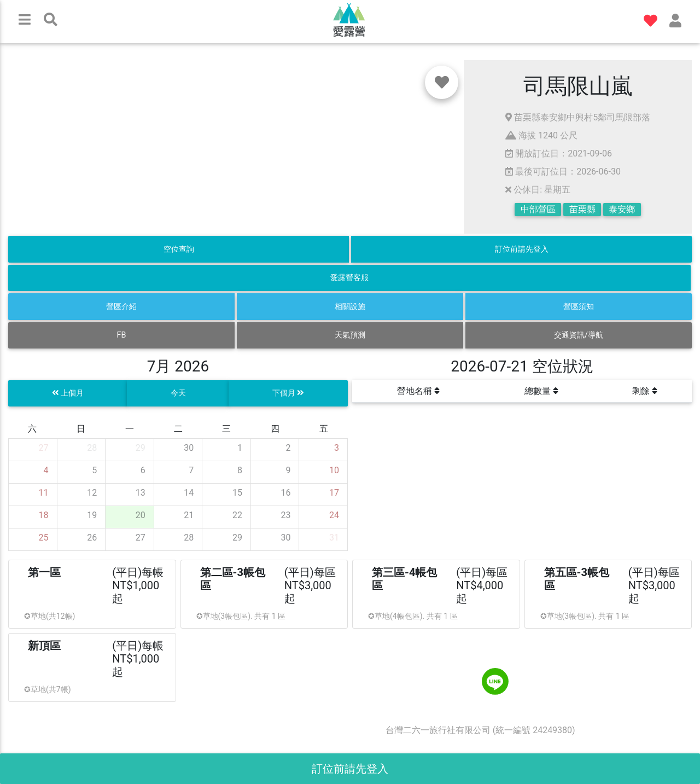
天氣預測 (350, 335)
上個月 (68, 393)
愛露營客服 (349, 278)
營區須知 (579, 307)
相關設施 (350, 307)
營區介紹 (121, 307)
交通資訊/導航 (579, 335)
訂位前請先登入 (522, 249)
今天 (178, 393)
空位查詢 (179, 249)
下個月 (288, 393)
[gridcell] (33, 450)
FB (122, 335)
